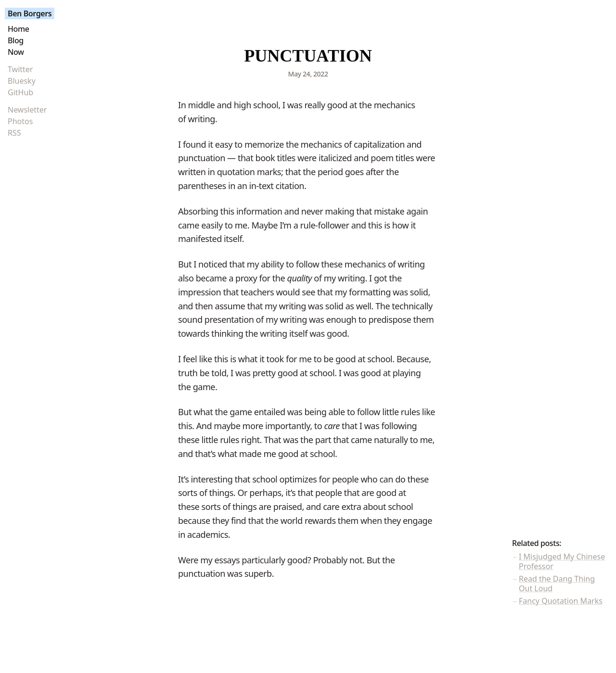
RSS (14, 133)
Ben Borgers (30, 13)
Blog (16, 40)
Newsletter (27, 110)
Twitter (20, 69)
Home (18, 29)
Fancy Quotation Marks (561, 601)
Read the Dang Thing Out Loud (557, 584)
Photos (20, 121)
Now (16, 52)
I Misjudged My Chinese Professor (562, 561)
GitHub (20, 92)
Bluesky (22, 81)
